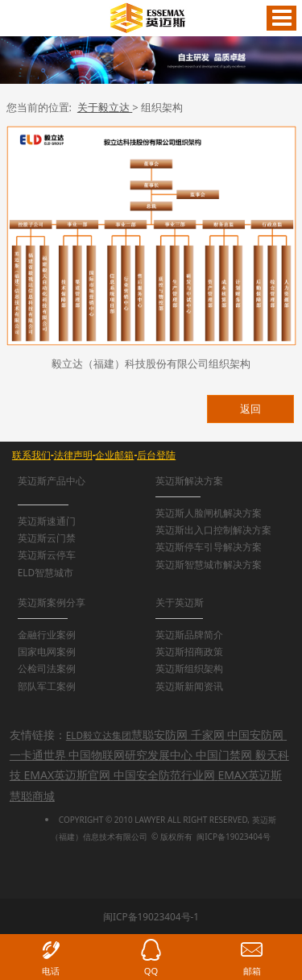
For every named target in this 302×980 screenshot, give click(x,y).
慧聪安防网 (159, 735)
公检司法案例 (47, 668)
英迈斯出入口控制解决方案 (213, 529)
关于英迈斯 (180, 602)
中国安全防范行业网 (164, 775)
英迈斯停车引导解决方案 (209, 546)
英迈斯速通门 (47, 521)
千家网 (208, 735)
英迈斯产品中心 (52, 480)
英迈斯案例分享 (52, 602)
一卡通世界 (38, 755)
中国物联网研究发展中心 (130, 755)
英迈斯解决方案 (189, 480)
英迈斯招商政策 (189, 651)
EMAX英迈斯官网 (67, 775)
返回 (250, 409)
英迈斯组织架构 (189, 668)
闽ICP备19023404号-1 (151, 916)
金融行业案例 (47, 634)
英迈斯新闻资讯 (189, 686)
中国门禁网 (224, 755)
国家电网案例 (47, 651)
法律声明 (73, 455)
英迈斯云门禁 (47, 538)
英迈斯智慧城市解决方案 (209, 564)
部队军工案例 (47, 686)
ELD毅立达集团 (99, 735)
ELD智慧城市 (46, 572)
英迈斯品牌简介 (189, 634)
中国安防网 (255, 735)
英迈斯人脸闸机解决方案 (209, 513)
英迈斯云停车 (47, 554)
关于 (105, 107)
